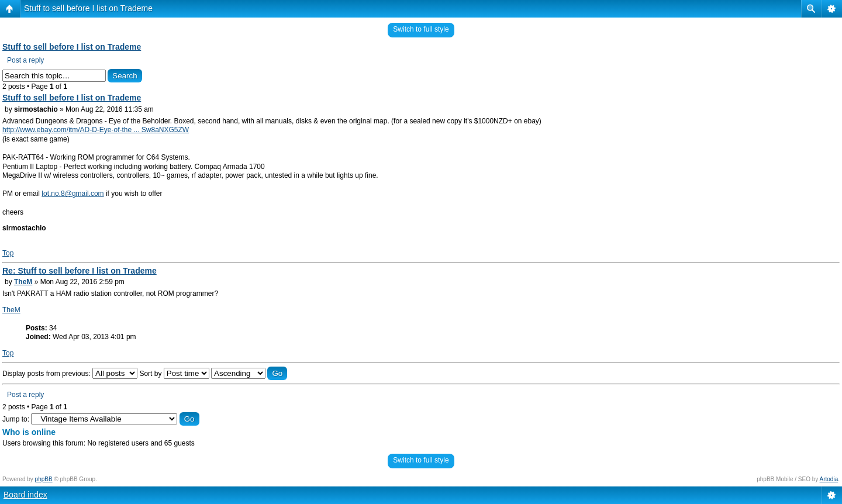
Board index (25, 495)
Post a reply (25, 60)
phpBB (44, 479)
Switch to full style (421, 29)
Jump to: (16, 419)
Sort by (174, 374)
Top (8, 253)
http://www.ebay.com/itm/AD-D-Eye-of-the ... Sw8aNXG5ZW (96, 130)
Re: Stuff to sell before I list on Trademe (80, 271)
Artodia (829, 479)
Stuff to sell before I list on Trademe (88, 8)
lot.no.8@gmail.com (73, 194)
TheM (23, 282)
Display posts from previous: (70, 374)
